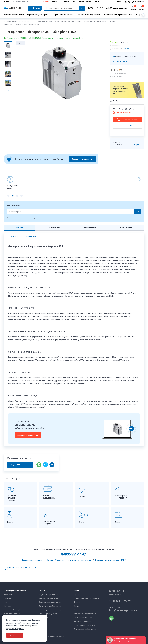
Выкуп (76, 606)
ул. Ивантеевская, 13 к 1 (21, 2)
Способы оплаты (121, 61)
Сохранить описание (31, 237)
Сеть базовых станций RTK (84, 625)
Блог (74, 2)
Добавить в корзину (129, 119)
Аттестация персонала (83, 618)
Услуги (55, 2)
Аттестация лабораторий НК (85, 614)
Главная (7, 22)
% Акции (46, 2)
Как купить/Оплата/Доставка (15, 610)
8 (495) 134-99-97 (96, 8)
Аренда (77, 595)
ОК (138, 212)
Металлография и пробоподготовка (118, 15)
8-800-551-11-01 (20, 465)
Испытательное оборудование (89, 15)
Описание (19, 227)
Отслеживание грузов (12, 614)
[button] (8, 196)
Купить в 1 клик (118, 132)
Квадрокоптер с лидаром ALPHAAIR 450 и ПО (17, 569)
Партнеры (7, 606)
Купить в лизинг (126, 227)
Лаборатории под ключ (48, 614)
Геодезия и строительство (14, 15)
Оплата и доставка (84, 2)
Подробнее (137, 145)
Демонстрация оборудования (86, 629)
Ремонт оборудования (83, 621)
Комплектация (90, 227)
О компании (65, 2)
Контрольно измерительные (63, 15)
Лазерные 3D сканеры (44, 22)
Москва (7, 2)
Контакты (97, 2)
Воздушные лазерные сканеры (69, 22)
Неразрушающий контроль (38, 15)
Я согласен (15, 635)
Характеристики (54, 227)
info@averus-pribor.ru (117, 8)
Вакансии (7, 598)
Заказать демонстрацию (83, 159)
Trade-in (77, 602)
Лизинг (77, 610)
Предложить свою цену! (124, 113)
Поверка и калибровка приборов (87, 598)
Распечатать (15, 237)
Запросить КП (127, 126)
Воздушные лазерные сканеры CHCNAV (100, 22)
